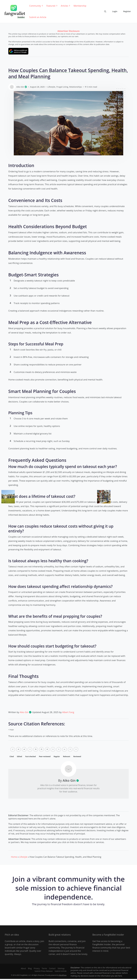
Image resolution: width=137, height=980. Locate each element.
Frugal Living (62, 87)
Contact (52, 968)
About (23, 968)
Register (127, 11)
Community (35, 6)
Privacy (37, 968)
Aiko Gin (26, 712)
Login (115, 11)
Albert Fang (68, 712)
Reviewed (77, 756)
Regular (57, 756)
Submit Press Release (44, 971)
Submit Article (61, 971)
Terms (44, 968)
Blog (30, 968)
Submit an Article (38, 17)
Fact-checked (31, 756)
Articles (64, 6)
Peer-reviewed (45, 756)
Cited (12, 756)
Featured (51, 6)
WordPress (63, 975)
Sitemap (61, 968)
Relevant (67, 756)
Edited (20, 756)
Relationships (76, 87)
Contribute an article (15, 941)
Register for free (68, 914)
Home (14, 857)
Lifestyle (51, 87)
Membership (80, 6)
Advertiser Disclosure (68, 31)
